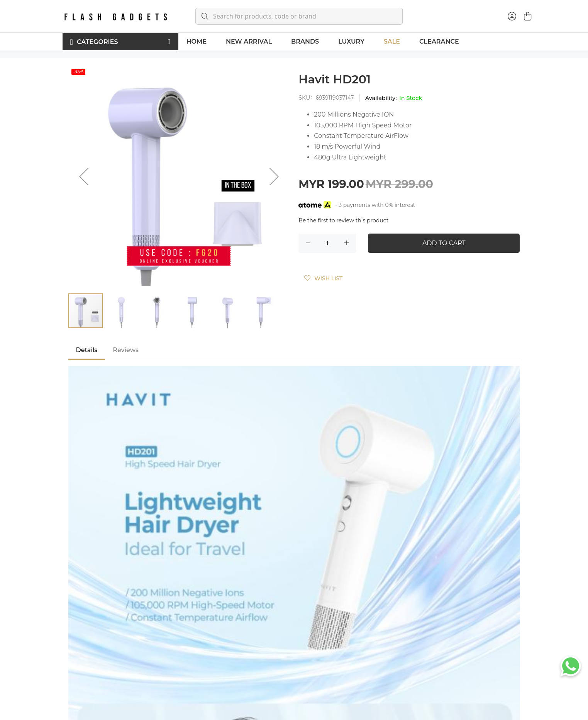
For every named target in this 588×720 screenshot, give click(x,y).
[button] (84, 176)
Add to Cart (444, 243)
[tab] (87, 350)
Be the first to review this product (343, 220)
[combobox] (299, 16)
